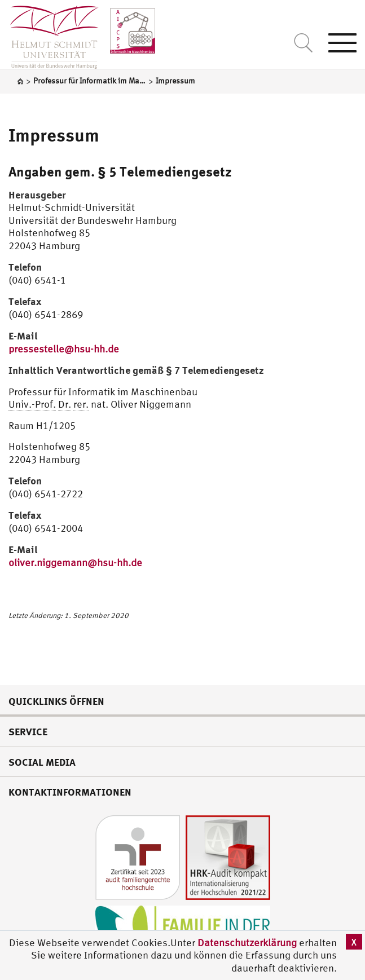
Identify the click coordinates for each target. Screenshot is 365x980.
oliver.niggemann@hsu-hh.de (75, 562)
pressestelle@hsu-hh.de (64, 349)
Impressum (54, 135)
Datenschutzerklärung (247, 943)
